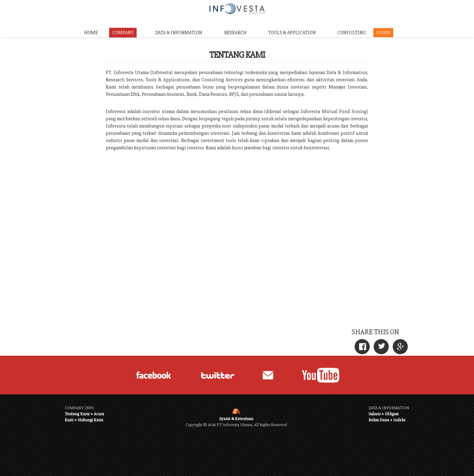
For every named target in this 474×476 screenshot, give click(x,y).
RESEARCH (235, 33)
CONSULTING (352, 33)
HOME (91, 33)
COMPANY (123, 33)
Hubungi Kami (90, 420)
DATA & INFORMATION (179, 33)
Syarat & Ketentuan (236, 419)
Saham (375, 414)
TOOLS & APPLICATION (292, 33)
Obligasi (392, 414)
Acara (99, 414)
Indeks (399, 420)
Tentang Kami (77, 414)
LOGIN (383, 33)
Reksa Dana (379, 420)
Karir (69, 420)
